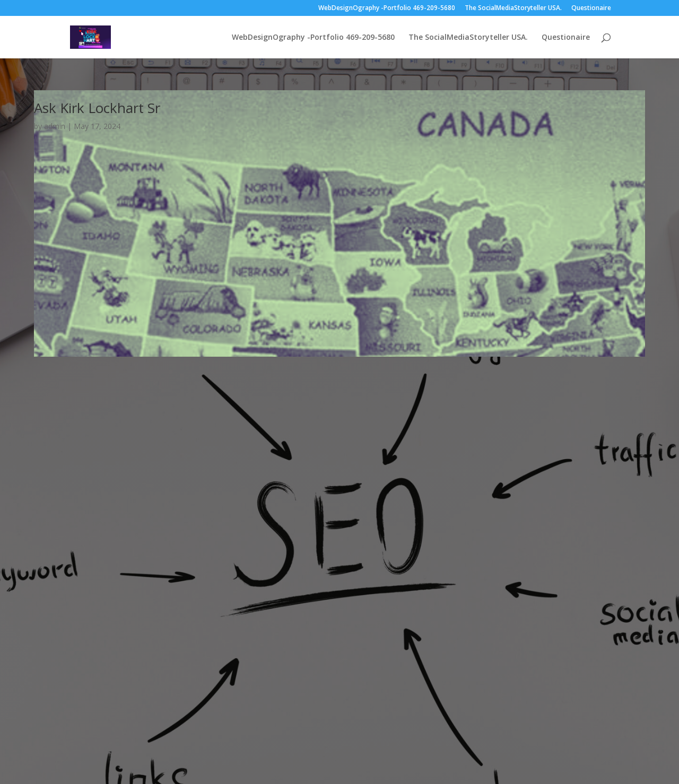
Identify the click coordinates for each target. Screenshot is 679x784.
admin (55, 126)
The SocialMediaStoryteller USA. (513, 8)
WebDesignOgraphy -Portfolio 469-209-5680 (387, 8)
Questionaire (591, 8)
